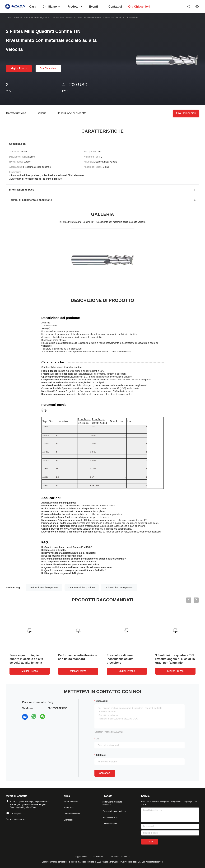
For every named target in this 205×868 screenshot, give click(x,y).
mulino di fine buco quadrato (119, 588)
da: (98, 739)
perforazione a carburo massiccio (112, 803)
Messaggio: (102, 701)
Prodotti (18, 18)
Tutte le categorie (110, 824)
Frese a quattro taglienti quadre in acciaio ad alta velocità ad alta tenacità (26, 659)
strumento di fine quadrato (82, 588)
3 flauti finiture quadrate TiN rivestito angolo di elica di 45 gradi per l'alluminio (175, 659)
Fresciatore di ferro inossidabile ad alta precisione (120, 659)
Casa (9, 18)
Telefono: (101, 755)
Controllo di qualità (72, 814)
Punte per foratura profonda (114, 811)
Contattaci (105, 773)
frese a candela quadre (37, 18)
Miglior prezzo (19, 68)
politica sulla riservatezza (120, 857)
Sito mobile (98, 857)
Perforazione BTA (110, 818)
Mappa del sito (81, 857)
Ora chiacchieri (48, 68)
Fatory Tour (69, 808)
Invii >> (150, 842)
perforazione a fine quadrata (44, 588)
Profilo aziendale (71, 802)
